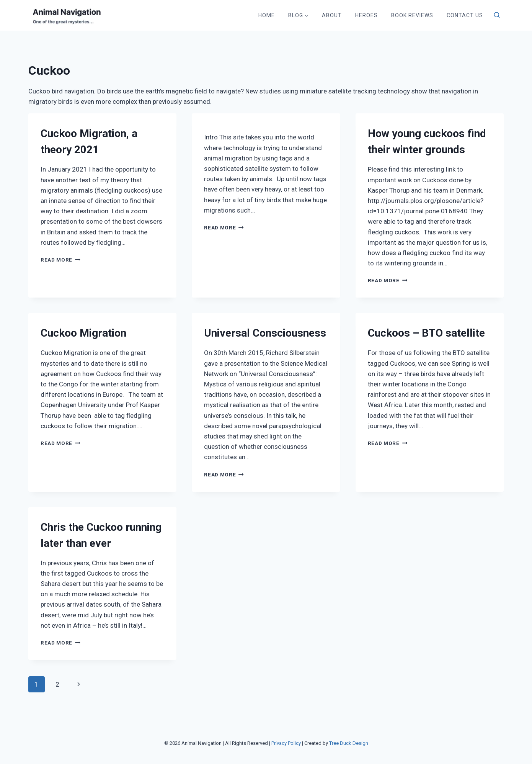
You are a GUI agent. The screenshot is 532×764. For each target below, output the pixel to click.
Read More (60, 260)
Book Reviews (412, 15)
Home (267, 15)
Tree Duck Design (349, 743)
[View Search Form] (497, 15)
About (332, 15)
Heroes (366, 15)
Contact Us (465, 15)
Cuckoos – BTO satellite (426, 333)
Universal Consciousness (265, 333)
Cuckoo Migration (83, 333)
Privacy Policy (286, 743)
